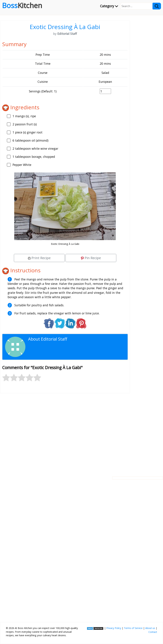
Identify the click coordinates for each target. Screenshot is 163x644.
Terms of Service (133, 628)
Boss (22, 5)
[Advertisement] (65, 432)
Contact (153, 632)
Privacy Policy (114, 628)
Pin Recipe (91, 258)
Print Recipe (39, 258)
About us (150, 628)
